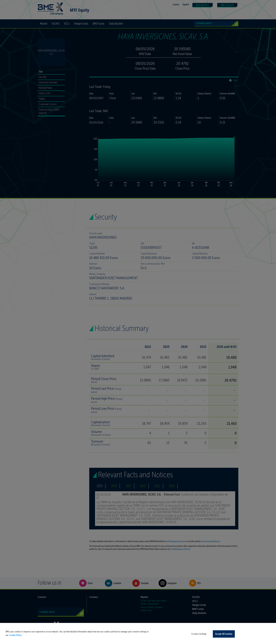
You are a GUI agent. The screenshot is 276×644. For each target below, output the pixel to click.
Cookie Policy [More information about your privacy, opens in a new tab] (15, 638)
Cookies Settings (199, 637)
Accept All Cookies (224, 637)
